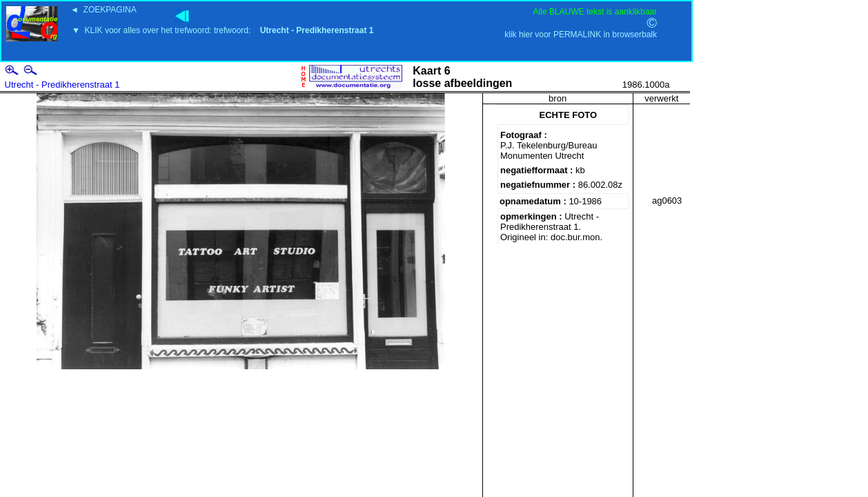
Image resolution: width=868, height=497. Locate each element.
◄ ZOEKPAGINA (103, 10)
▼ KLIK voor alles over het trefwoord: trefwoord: (223, 30)
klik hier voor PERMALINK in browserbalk (581, 35)
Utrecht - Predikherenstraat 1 (62, 85)
